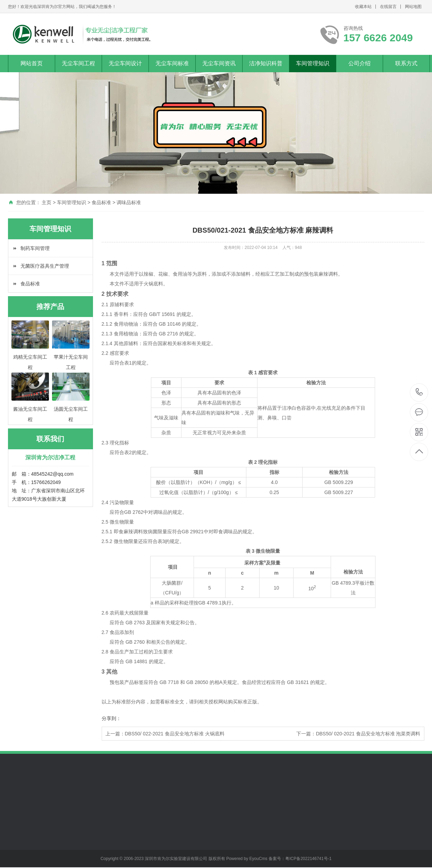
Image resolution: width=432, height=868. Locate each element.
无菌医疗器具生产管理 (45, 266)
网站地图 (413, 7)
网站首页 (32, 63)
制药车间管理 (35, 248)
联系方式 (406, 63)
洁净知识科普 (266, 63)
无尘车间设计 (125, 63)
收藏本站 (363, 7)
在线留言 (388, 7)
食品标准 (101, 202)
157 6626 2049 (419, 393)
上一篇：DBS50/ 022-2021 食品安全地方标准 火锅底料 (165, 734)
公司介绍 (359, 63)
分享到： (111, 718)
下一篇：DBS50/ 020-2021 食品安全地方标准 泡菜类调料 (358, 734)
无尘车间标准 (172, 63)
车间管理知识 (313, 63)
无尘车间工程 (78, 63)
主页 (46, 202)
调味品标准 (129, 202)
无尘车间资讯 (219, 63)
